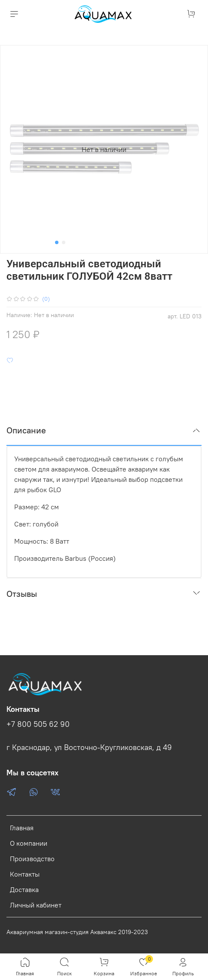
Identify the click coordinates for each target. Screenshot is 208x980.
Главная (22, 828)
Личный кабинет (36, 905)
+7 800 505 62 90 (38, 724)
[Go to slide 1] (57, 242)
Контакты (25, 874)
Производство (32, 859)
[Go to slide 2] (64, 242)
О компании (29, 843)
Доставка (24, 889)
